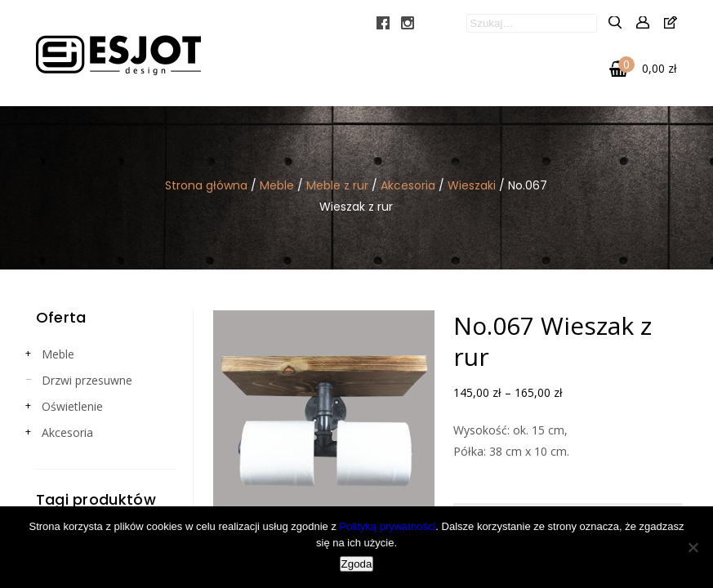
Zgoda (357, 564)
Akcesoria (408, 185)
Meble (277, 185)
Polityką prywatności (388, 526)
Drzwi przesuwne (87, 380)
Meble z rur (337, 185)
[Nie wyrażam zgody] (693, 547)
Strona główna (206, 185)
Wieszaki (472, 185)
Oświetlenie (72, 406)
